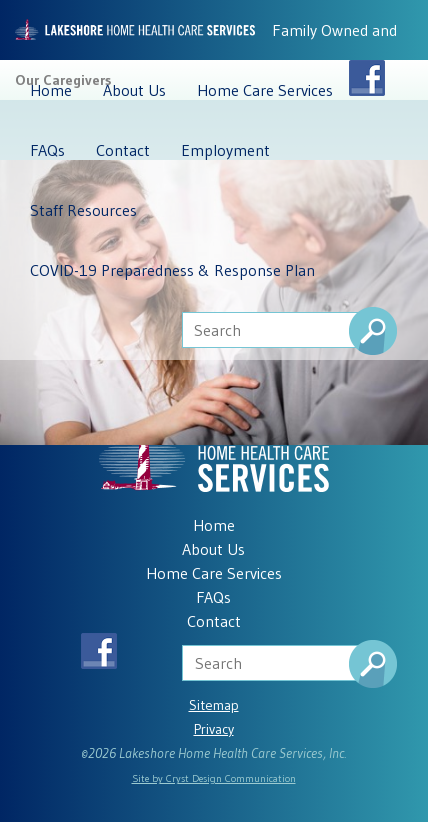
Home (51, 90)
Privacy (214, 729)
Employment (225, 150)
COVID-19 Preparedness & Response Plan (172, 270)
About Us (134, 90)
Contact (123, 150)
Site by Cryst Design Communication (214, 778)
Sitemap (214, 705)
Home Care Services (265, 90)
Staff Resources (83, 210)
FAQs (47, 150)
